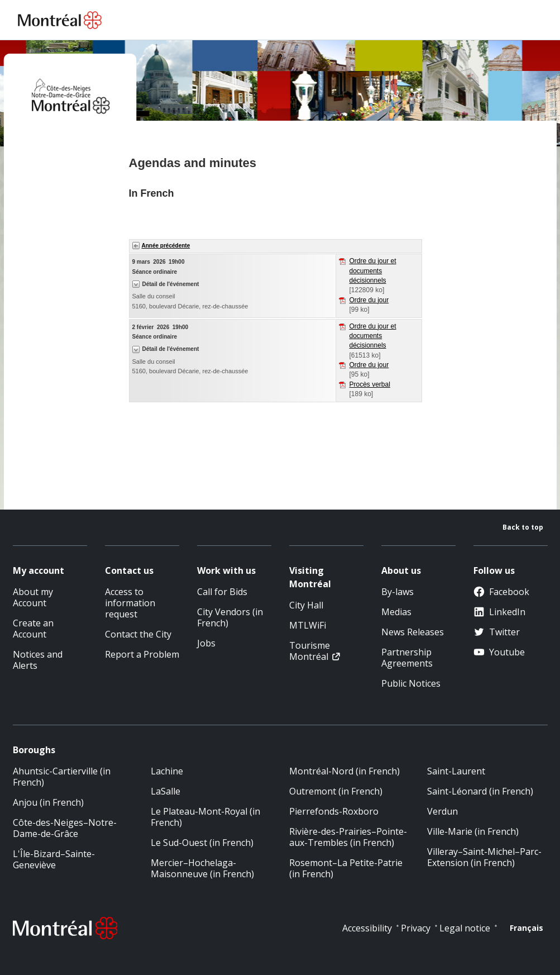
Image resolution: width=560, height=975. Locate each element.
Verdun (442, 811)
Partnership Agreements (407, 658)
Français (527, 928)
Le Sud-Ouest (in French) (202, 843)
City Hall (306, 605)
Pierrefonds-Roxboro (334, 811)
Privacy (416, 928)
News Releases (413, 632)
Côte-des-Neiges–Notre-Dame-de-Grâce (65, 828)
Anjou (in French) (48, 802)
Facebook (501, 592)
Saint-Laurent (456, 771)
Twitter (497, 632)
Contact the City (138, 634)
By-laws (398, 592)
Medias (396, 612)
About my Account (33, 597)
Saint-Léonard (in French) (480, 791)
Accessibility (367, 928)
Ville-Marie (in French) (473, 831)
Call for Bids (222, 592)
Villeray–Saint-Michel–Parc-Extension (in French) (484, 857)
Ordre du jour (369, 300)
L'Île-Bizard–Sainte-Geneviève (54, 859)
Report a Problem (142, 654)
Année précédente (166, 246)
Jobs (206, 643)
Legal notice (465, 928)
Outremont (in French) (336, 791)
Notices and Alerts (38, 660)
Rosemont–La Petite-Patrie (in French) (346, 868)
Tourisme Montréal (310, 651)
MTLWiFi (308, 625)
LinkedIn (499, 612)
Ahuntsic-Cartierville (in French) (62, 777)
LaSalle (166, 791)
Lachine (167, 771)
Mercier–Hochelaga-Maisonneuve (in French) (202, 868)
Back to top (523, 527)
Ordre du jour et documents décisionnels (373, 271)
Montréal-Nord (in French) (344, 771)
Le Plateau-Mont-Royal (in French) (205, 817)
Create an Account (33, 629)
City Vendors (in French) (230, 617)
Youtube (499, 652)
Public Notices (411, 683)
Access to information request (130, 603)
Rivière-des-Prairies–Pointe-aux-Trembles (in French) (348, 837)
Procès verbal (370, 384)
